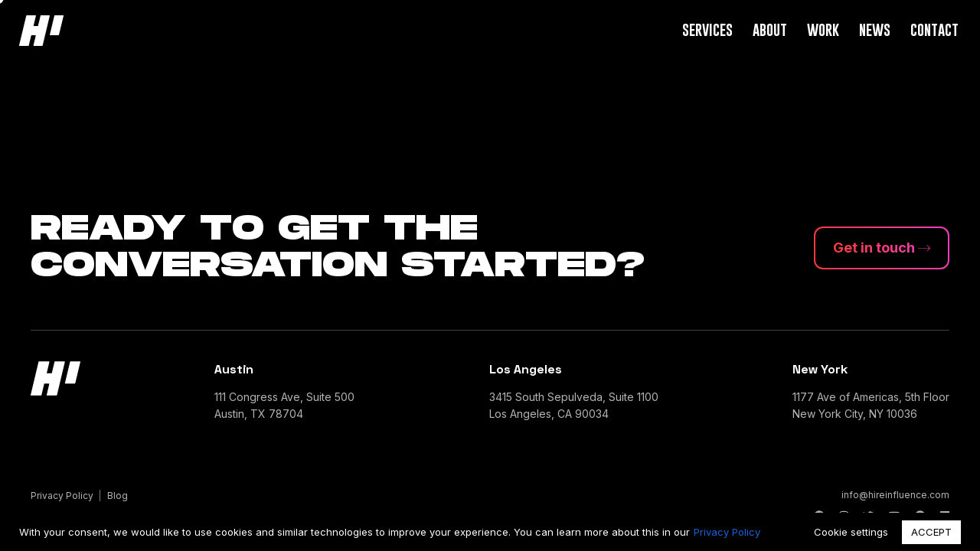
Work (823, 29)
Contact (934, 29)
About (770, 29)
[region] (490, 532)
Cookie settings (851, 532)
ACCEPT (931, 532)
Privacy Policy (727, 532)
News (875, 29)
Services (707, 29)
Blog (118, 496)
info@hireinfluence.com (895, 495)
